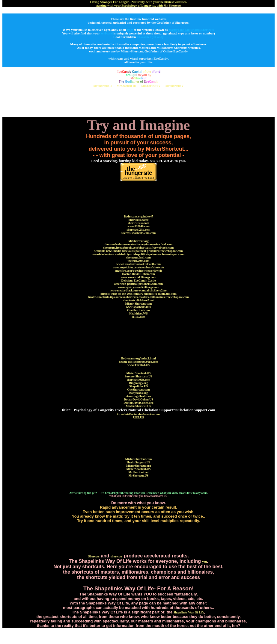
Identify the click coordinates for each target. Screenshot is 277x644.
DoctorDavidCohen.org (138, 403)
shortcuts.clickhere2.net (138, 300)
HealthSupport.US (138, 462)
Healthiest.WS (138, 313)
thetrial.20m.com (139, 261)
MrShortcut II (103, 86)
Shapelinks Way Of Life (189, 612)
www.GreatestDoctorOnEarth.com (138, 264)
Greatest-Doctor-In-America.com (138, 414)
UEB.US (138, 417)
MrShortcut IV (151, 86)
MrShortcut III (126, 86)
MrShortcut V (175, 86)
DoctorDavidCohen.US (138, 399)
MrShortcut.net (139, 472)
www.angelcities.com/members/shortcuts (139, 267)
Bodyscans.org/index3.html (138, 358)
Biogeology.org (138, 383)
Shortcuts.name (139, 220)
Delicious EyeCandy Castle (139, 281)
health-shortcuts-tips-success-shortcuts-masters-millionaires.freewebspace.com (138, 297)
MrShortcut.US (138, 476)
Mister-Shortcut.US (138, 406)
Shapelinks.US (138, 386)
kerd (107, 33)
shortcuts (116, 556)
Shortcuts (208, 30)
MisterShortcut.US (139, 373)
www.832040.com (138, 226)
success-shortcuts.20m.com (138, 233)
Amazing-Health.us (139, 396)
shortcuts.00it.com (138, 380)
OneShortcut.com (138, 310)
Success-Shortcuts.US (138, 376)
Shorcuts (94, 556)
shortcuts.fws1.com (138, 257)
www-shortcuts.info (138, 307)
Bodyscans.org (138, 393)
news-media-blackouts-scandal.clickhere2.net (139, 290)
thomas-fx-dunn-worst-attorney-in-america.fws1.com (139, 244)
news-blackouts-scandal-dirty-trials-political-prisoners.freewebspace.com (138, 254)
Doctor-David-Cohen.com (138, 274)
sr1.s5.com (139, 317)
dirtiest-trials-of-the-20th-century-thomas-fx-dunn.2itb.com (138, 294)
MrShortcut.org (138, 241)
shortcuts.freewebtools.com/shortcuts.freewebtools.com (139, 248)
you (204, 562)
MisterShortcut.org (138, 466)
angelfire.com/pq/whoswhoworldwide (139, 271)
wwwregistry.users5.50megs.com (138, 287)
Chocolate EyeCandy (150, 37)
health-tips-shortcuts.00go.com (138, 362)
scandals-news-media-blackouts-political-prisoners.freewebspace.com (138, 251)
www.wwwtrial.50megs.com (138, 277)
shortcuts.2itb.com (139, 230)
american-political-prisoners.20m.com (138, 284)
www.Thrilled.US (138, 365)
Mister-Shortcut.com (139, 304)
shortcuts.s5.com (138, 223)
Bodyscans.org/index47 (138, 216)
